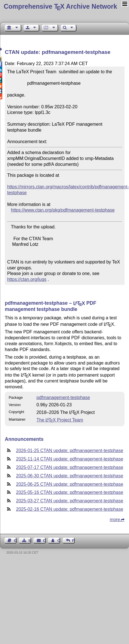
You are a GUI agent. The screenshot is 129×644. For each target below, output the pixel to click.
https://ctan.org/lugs (27, 279)
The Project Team (60, 420)
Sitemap (30, 541)
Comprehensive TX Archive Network (60, 6)
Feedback (73, 541)
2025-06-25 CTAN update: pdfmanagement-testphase (70, 484)
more (115, 520)
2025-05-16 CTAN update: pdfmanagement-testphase (70, 492)
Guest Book (15, 541)
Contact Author (59, 541)
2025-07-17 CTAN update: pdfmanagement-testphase (70, 467)
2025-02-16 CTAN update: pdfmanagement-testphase (70, 509)
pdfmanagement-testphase (63, 397)
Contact (44, 541)
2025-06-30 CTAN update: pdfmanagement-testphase (70, 476)
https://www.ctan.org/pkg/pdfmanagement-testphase (63, 210)
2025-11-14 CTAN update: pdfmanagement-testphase (70, 459)
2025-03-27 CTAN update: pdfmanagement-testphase (70, 501)
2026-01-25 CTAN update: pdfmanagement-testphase (70, 451)
